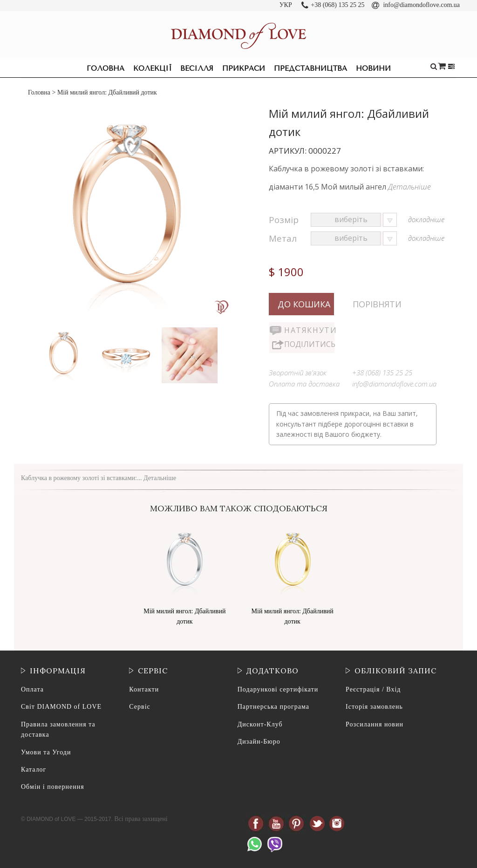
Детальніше (409, 187)
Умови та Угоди (46, 752)
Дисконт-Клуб (260, 724)
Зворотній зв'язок (298, 373)
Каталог (34, 770)
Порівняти (377, 304)
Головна (106, 68)
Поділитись (309, 344)
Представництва (310, 68)
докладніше (426, 219)
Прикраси (244, 68)
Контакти (144, 689)
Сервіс (140, 707)
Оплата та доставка (304, 384)
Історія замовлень (374, 707)
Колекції (152, 68)
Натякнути (309, 330)
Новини (373, 68)
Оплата (32, 689)
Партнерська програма (273, 707)
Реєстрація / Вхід (373, 689)
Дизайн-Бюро (259, 742)
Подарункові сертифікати (278, 689)
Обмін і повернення (53, 787)
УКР (286, 5)
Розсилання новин (375, 724)
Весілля (197, 68)
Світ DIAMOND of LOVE (61, 707)
